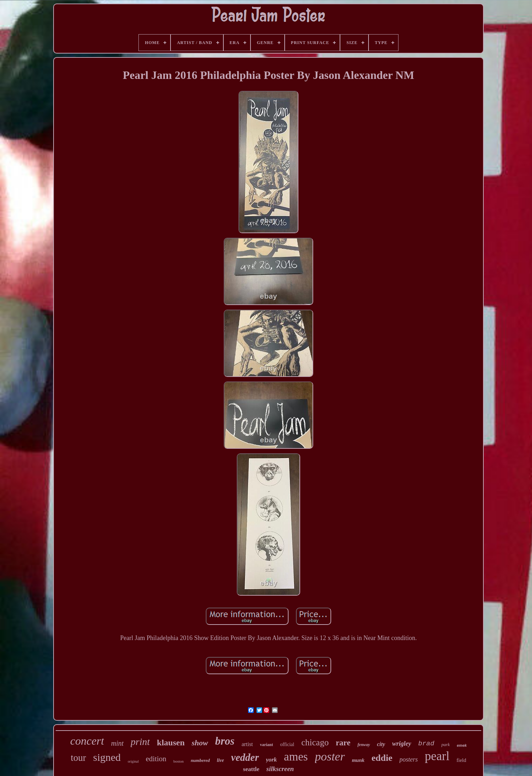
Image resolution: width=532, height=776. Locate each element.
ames (296, 757)
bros (225, 741)
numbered (200, 760)
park (446, 744)
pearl (437, 756)
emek (462, 745)
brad (426, 744)
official (287, 744)
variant (267, 745)
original (133, 761)
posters (409, 759)
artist (247, 744)
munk (358, 760)
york (271, 760)
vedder (245, 757)
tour (79, 758)
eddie (382, 758)
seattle (251, 769)
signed (107, 757)
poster (330, 756)
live (221, 760)
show (200, 743)
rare (343, 743)
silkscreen (280, 769)
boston (178, 761)
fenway (364, 745)
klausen (171, 743)
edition (156, 759)
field (462, 760)
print (140, 742)
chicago (315, 742)
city (381, 744)
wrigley (402, 744)
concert (87, 741)
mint (117, 743)
